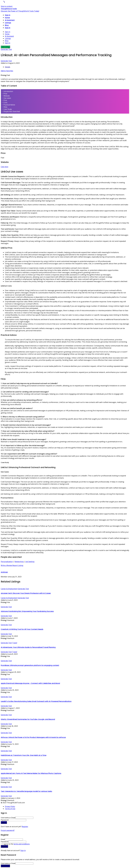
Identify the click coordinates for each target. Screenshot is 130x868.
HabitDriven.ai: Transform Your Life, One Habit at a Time (24, 755)
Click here (5, 167)
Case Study (8, 109)
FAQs (5, 107)
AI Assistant (10, 20)
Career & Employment (9, 589)
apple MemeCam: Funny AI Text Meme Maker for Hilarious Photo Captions (31, 773)
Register (25, 827)
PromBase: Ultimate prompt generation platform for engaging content (30, 665)
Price (5, 94)
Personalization (7, 562)
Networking (19, 562)
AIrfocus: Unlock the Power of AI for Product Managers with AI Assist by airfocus (33, 737)
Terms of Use (10, 809)
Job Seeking (30, 562)
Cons (5, 103)
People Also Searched (12, 111)
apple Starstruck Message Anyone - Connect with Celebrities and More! (30, 683)
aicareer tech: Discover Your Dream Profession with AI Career (26, 593)
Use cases (7, 98)
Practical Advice (9, 105)
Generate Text (6, 49)
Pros (5, 100)
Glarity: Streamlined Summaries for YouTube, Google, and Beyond (28, 719)
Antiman (4, 572)
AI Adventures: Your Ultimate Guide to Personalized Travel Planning (28, 647)
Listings (8, 23)
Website (7, 96)
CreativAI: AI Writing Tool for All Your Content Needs (22, 629)
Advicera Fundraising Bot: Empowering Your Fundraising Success (27, 611)
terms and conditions (22, 844)
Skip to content (7, 6)
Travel (15, 643)
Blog (7, 25)
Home (7, 18)
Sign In (23, 850)
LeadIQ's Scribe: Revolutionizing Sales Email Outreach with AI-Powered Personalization (36, 701)
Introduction (8, 91)
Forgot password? (8, 830)
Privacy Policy (10, 806)
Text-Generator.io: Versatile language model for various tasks (26, 791)
